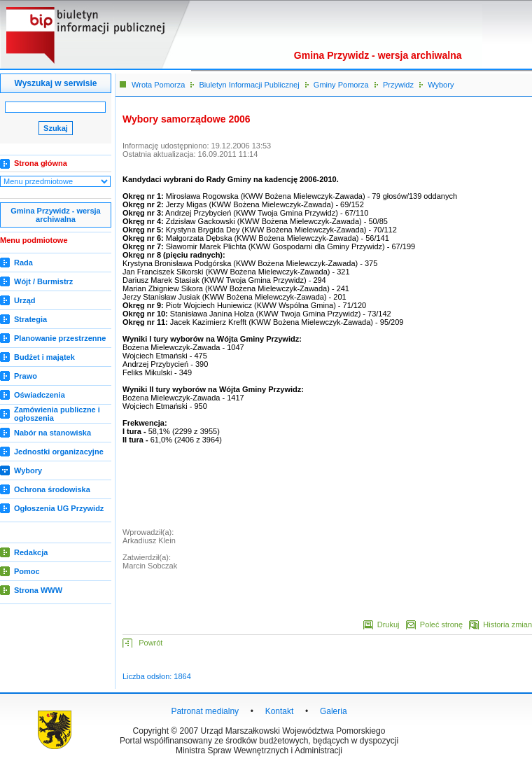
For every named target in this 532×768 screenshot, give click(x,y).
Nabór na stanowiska (52, 433)
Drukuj (391, 624)
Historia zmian (507, 624)
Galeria (334, 711)
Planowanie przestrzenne (60, 338)
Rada (23, 263)
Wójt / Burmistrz (43, 281)
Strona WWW (38, 590)
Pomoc (27, 571)
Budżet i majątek (44, 357)
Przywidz (398, 85)
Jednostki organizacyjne (59, 452)
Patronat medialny (205, 711)
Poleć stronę (441, 624)
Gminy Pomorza (341, 85)
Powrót (150, 643)
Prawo (26, 376)
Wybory (28, 470)
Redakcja (31, 552)
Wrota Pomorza (158, 85)
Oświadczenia (40, 395)
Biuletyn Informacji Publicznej (250, 85)
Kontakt (280, 711)
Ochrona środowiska (52, 489)
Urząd (25, 300)
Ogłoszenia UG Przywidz (59, 508)
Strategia (30, 319)
